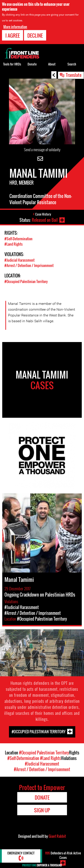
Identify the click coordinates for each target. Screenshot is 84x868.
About (52, 64)
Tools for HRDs (12, 64)
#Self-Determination (18, 239)
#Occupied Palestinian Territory (26, 281)
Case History (43, 214)
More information (15, 27)
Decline (35, 35)
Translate (74, 75)
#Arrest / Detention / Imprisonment (29, 265)
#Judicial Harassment (19, 260)
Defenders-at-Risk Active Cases (63, 855)
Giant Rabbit (57, 836)
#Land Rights (14, 244)
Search (72, 64)
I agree (13, 35)
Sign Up (42, 810)
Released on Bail (45, 220)
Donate (32, 64)
